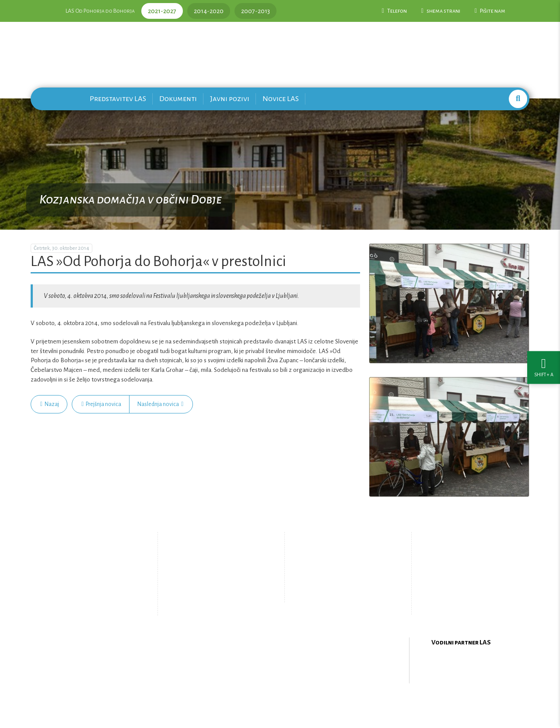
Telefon (394, 11)
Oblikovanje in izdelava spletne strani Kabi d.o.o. (280, 705)
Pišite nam (490, 11)
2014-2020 (209, 11)
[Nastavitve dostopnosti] (544, 364)
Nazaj (50, 404)
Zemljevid (208, 600)
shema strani (441, 11)
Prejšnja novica (101, 404)
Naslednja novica (160, 404)
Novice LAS (281, 99)
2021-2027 (162, 11)
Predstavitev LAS (118, 99)
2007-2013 (255, 11)
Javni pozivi (230, 99)
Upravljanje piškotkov (340, 593)
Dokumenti (178, 99)
